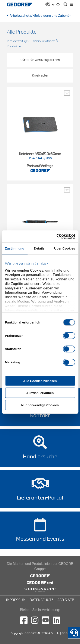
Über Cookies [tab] (65, 248)
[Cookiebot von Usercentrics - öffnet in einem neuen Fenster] (57, 236)
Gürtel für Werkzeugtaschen (40, 60)
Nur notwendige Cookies (40, 405)
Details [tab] (39, 248)
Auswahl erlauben (40, 393)
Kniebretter (40, 76)
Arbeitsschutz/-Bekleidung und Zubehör (40, 16)
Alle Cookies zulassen (40, 381)
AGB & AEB (66, 600)
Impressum (16, 600)
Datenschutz (41, 600)
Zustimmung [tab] (15, 248)
